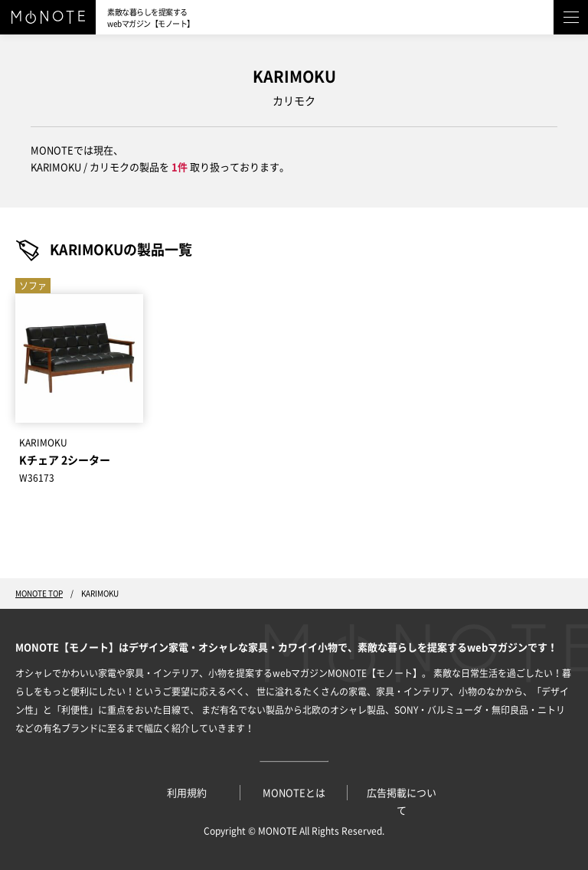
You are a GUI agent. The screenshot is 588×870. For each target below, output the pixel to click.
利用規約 (187, 793)
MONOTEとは (294, 793)
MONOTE (278, 831)
